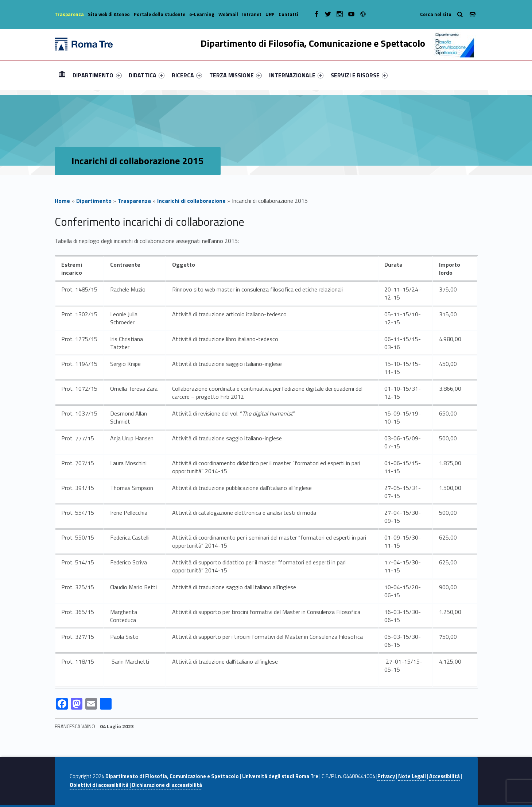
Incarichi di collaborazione (191, 201)
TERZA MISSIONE (236, 75)
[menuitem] (62, 75)
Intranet (252, 14)
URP (270, 14)
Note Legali (412, 776)
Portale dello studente (160, 14)
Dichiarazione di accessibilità (167, 785)
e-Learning (202, 14)
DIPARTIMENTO (97, 75)
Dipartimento (94, 201)
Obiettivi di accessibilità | (101, 785)
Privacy (386, 776)
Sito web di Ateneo (109, 14)
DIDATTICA (147, 75)
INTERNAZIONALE (296, 75)
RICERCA (187, 75)
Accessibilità (444, 776)
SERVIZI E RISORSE (359, 75)
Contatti (288, 14)
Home (62, 75)
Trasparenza (69, 14)
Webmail (228, 14)
